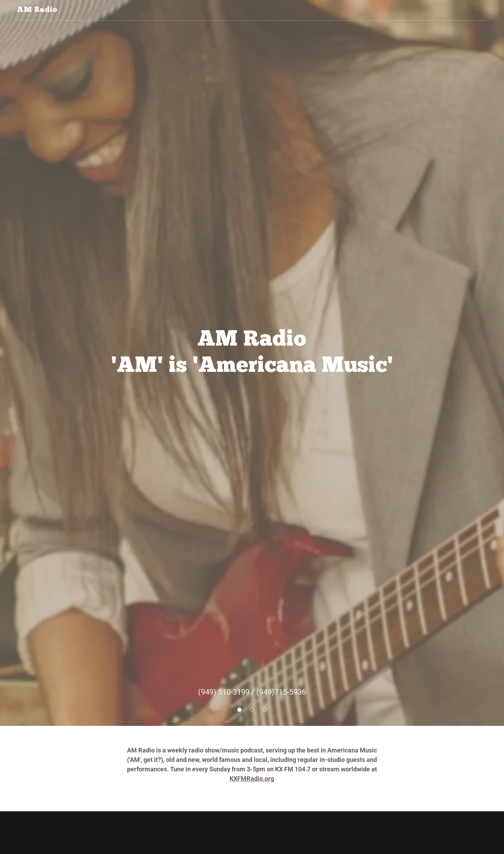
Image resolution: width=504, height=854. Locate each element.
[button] (239, 710)
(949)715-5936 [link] (281, 692)
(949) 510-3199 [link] (224, 692)
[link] (37, 10)
